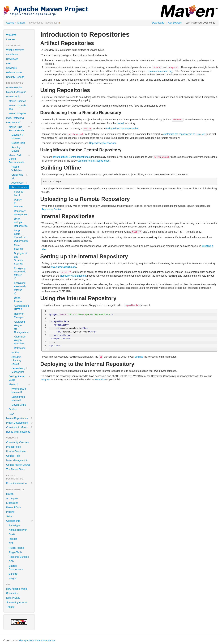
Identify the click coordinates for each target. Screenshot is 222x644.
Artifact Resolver (18, 530)
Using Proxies (18, 300)
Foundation (12, 593)
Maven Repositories (20, 418)
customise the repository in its (185, 134)
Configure (12, 68)
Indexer (13, 539)
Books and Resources (18, 432)
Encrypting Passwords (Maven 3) (20, 273)
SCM (12, 561)
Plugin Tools (15, 552)
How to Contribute (16, 451)
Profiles (16, 353)
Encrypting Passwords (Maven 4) (20, 288)
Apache (10, 23)
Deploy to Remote (18, 203)
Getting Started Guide (20, 378)
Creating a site (20, 176)
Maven (21, 23)
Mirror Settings (18, 247)
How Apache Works (17, 589)
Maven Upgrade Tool (18, 107)
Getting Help (18, 143)
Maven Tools (20, 97)
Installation (12, 54)
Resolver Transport (19, 316)
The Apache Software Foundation (37, 641)
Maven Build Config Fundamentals (20, 159)
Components (20, 521)
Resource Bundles (19, 557)
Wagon (13, 578)
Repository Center (51, 209)
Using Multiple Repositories (20, 222)
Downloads (158, 23)
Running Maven (16, 149)
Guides (20, 409)
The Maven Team (16, 469)
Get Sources (175, 23)
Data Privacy (13, 598)
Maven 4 (20, 384)
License (10, 39)
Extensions (12, 503)
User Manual (20, 122)
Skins (9, 516)
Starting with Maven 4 (18, 399)
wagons (46, 380)
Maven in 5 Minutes (17, 137)
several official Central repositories (71, 157)
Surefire (13, 574)
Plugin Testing (16, 548)
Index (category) (15, 118)
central (120, 123)
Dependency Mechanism (20, 370)
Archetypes (20, 183)
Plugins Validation (17, 168)
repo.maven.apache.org (160, 71)
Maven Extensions (16, 92)
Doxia (12, 534)
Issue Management (17, 460)
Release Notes (14, 72)
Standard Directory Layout (16, 360)
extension (100, 380)
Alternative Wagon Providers (20, 340)
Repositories (20, 187)
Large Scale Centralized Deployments (20, 236)
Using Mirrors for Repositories (122, 129)
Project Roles (13, 447)
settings (139, 357)
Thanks (10, 607)
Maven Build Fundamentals (20, 129)
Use (8, 63)
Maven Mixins (19, 405)
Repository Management (20, 213)
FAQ (11, 414)
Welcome (11, 35)
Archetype (14, 525)
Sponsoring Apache (17, 602)
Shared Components (16, 568)
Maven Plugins (14, 88)
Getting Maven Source (18, 465)
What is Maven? (15, 50)
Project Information (20, 483)
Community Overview (18, 442)
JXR (11, 543)
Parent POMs (14, 507)
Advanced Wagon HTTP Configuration (20, 327)
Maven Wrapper (17, 113)
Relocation (20, 348)
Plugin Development (20, 423)
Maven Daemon (17, 101)
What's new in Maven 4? (19, 391)
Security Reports (15, 77)
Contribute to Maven (20, 427)
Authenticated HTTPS (20, 308)
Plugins (10, 512)
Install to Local (19, 193)
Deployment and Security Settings (20, 258)
